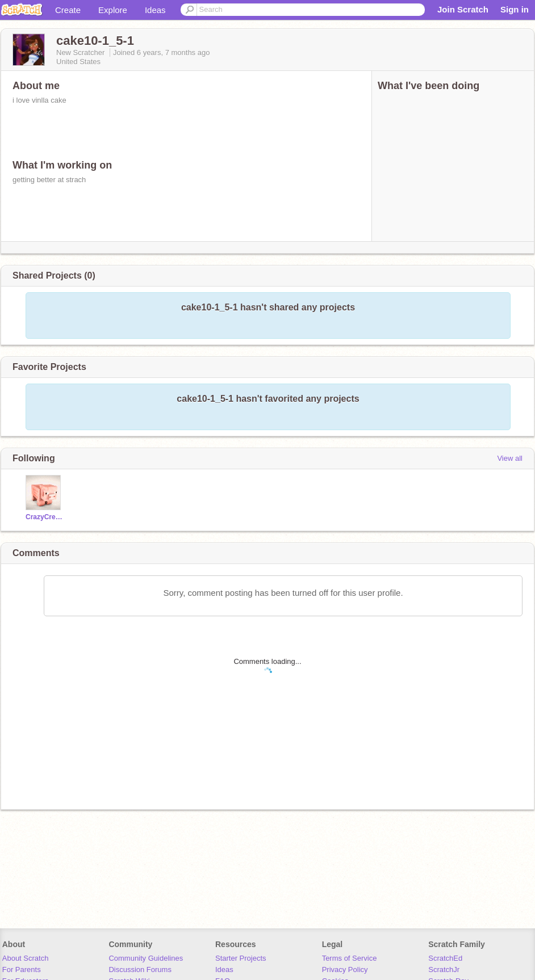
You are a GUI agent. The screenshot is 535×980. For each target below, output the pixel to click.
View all (510, 458)
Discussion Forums (140, 970)
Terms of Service (350, 958)
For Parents (22, 970)
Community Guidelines (146, 958)
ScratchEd (445, 958)
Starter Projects (241, 958)
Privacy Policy (345, 970)
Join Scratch (463, 9)
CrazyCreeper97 (45, 517)
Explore (113, 10)
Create (68, 10)
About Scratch (26, 958)
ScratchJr (444, 970)
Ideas (155, 10)
